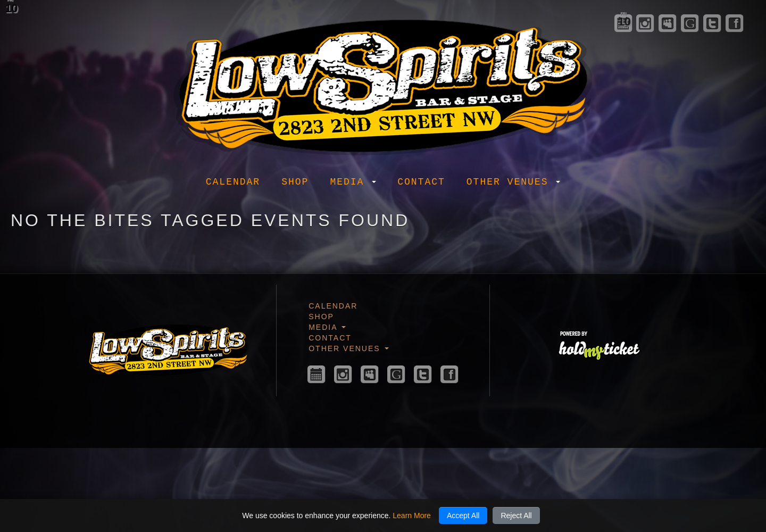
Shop (295, 182)
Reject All (516, 516)
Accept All (463, 516)
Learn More (412, 516)
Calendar (233, 182)
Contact (421, 182)
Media (353, 182)
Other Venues (513, 182)
